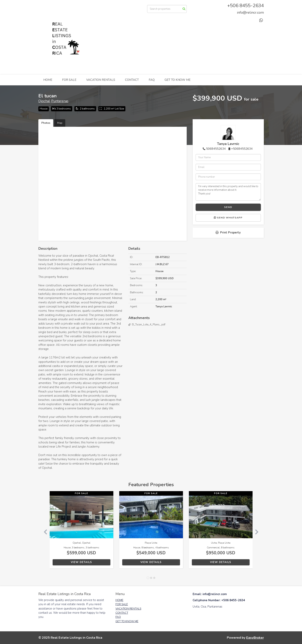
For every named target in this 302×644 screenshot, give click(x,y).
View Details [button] (81, 562)
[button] (44, 532)
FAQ (152, 80)
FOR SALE (69, 80)
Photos (46, 123)
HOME (48, 80)
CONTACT (132, 80)
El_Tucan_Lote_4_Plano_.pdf (149, 325)
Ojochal (44, 101)
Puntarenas (60, 101)
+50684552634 (242, 149)
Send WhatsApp (228, 218)
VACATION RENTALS (101, 80)
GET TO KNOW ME (178, 80)
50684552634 (216, 149)
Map (60, 123)
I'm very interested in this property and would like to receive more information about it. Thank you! (228, 192)
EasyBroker (255, 638)
